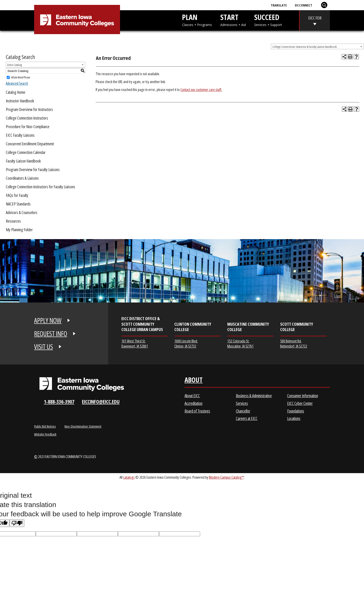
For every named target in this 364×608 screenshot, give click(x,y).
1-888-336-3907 (59, 402)
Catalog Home (16, 92)
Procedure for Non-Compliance (28, 127)
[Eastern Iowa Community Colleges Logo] (82, 384)
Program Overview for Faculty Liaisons (33, 169)
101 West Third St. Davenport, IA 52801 (135, 343)
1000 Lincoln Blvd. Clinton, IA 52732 (186, 343)
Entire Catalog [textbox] (15, 65)
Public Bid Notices (45, 426)
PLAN (197, 20)
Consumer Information (303, 396)
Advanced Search (17, 83)
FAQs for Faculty (17, 195)
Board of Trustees (197, 411)
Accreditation (193, 403)
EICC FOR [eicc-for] (315, 18)
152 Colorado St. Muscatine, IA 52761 (240, 343)
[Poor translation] (17, 523)
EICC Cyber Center (300, 403)
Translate (279, 5)
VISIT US (44, 347)
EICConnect (304, 5)
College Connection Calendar (26, 152)
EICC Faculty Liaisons (20, 135)
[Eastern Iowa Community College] (77, 20)
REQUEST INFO (51, 334)
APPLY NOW (48, 320)
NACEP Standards (18, 204)
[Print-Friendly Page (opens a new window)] (350, 57)
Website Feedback (45, 434)
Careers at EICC (247, 418)
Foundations (296, 411)
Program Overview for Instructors (29, 109)
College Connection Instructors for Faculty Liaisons (41, 187)
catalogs (129, 477)
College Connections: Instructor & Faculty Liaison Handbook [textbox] (304, 47)
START (233, 20)
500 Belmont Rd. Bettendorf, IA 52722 (294, 343)
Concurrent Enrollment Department (30, 144)
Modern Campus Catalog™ (226, 477)
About (194, 381)
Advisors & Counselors (22, 212)
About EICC (192, 396)
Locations (294, 418)
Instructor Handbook (20, 101)
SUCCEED (268, 20)
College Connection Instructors (27, 118)
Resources (13, 221)
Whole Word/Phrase (21, 77)
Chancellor (243, 411)
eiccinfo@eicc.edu (101, 402)
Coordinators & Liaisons (22, 178)
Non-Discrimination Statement (83, 426)
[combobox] (317, 46)
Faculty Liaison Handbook (23, 161)
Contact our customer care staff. (201, 90)
